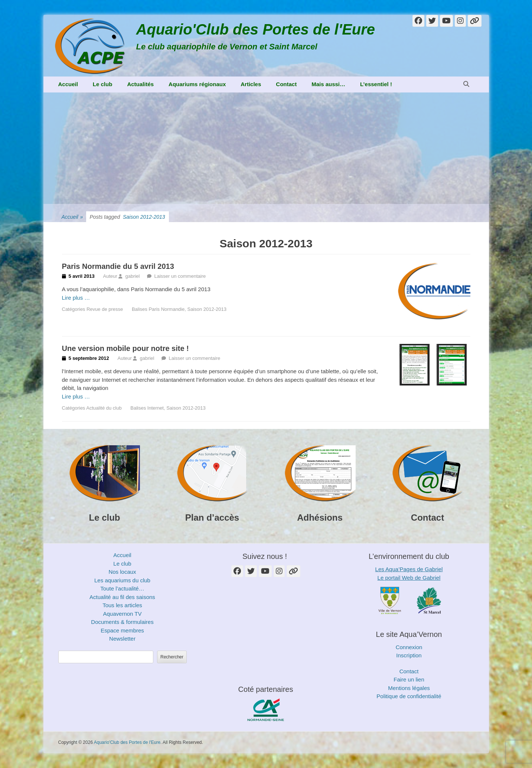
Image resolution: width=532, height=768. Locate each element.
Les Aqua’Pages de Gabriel (409, 569)
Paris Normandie (167, 309)
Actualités (140, 84)
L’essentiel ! (376, 84)
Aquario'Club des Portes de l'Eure (256, 29)
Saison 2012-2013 (207, 309)
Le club (103, 84)
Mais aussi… (328, 84)
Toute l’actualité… (122, 588)
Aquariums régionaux (197, 84)
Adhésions (320, 518)
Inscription (409, 655)
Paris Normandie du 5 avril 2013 (118, 266)
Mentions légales (409, 688)
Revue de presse (105, 309)
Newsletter (122, 639)
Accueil (68, 84)
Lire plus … (76, 298)
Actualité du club (104, 408)
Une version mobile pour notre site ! (125, 348)
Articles (251, 84)
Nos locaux (122, 572)
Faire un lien (409, 679)
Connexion (409, 647)
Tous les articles (122, 605)
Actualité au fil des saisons (122, 597)
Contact (286, 84)
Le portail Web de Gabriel (409, 578)
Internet (156, 408)
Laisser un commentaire (180, 276)
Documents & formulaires (122, 622)
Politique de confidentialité (409, 696)
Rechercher (172, 657)
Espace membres (122, 630)
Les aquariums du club (122, 580)
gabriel (132, 276)
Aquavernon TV (123, 614)
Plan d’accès (212, 518)
